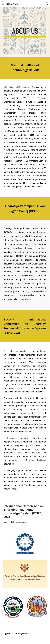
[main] (25, 32)
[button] (3, 4)
